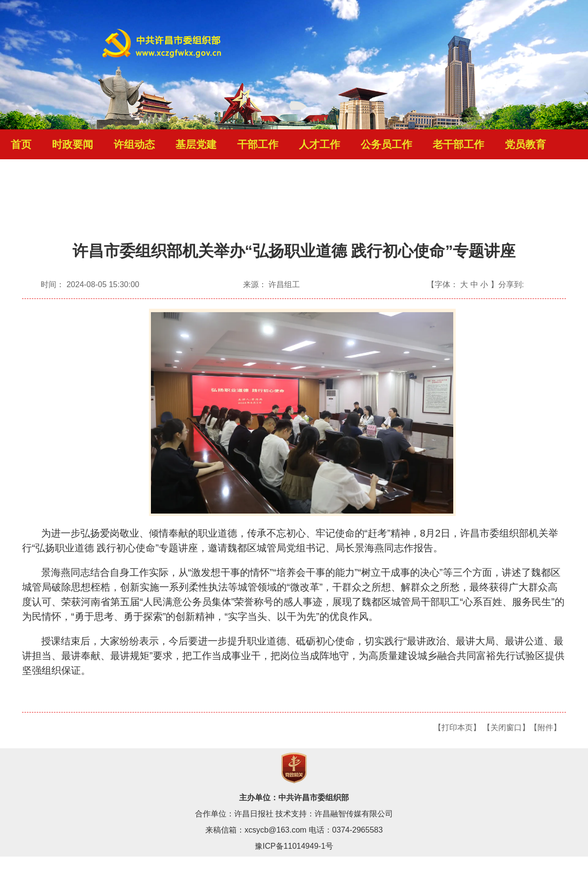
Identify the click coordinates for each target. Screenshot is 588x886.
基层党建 (196, 145)
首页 (21, 145)
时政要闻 (73, 145)
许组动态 (134, 145)
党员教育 (525, 145)
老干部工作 (458, 145)
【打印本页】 (457, 727)
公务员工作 (386, 145)
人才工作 (319, 145)
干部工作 (258, 145)
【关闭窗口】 (506, 727)
